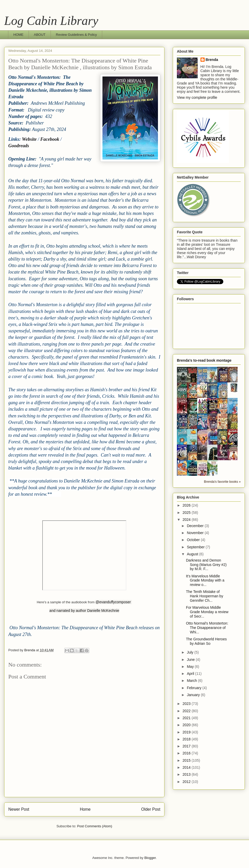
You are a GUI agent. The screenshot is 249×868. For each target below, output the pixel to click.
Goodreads (19, 146)
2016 (187, 753)
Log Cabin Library (51, 21)
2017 (187, 746)
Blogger (150, 858)
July (191, 652)
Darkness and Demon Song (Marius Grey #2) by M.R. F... (206, 565)
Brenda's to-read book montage (204, 360)
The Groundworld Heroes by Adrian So (206, 641)
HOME (19, 35)
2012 (187, 782)
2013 (187, 774)
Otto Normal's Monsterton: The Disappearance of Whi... (207, 628)
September (196, 547)
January (194, 695)
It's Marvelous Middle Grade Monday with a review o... (205, 580)
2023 (187, 704)
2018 (187, 739)
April (191, 674)
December (196, 526)
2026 (187, 505)
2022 (187, 711)
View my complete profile (197, 97)
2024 (187, 520)
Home (85, 809)
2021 (187, 718)
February (195, 688)
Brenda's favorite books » (222, 482)
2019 (187, 732)
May (191, 667)
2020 (187, 725)
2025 (187, 513)
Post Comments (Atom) (95, 826)
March (192, 681)
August (193, 554)
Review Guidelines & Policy (76, 35)
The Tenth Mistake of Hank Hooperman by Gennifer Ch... (205, 596)
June (191, 660)
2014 (187, 767)
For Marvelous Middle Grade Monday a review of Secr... (207, 612)
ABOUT (40, 35)
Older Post (151, 809)
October (194, 540)
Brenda (212, 60)
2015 (187, 760)
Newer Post (19, 809)
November (196, 533)
